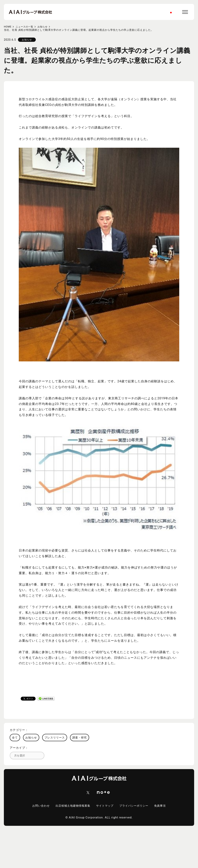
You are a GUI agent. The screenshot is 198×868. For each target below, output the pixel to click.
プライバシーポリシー (136, 806)
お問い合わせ (38, 806)
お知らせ (45, 27)
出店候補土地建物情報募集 (72, 806)
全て (15, 738)
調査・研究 (80, 738)
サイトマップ (105, 806)
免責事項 (163, 806)
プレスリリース (55, 738)
